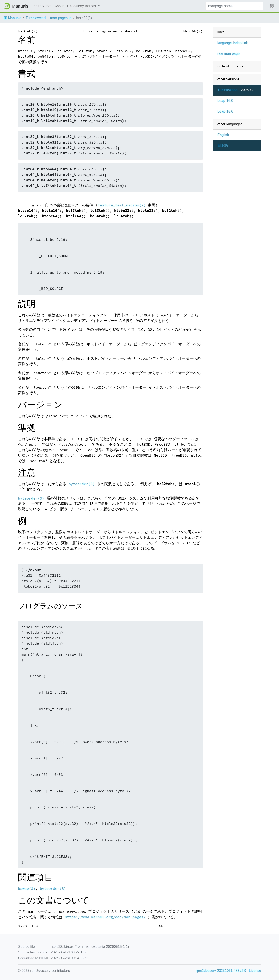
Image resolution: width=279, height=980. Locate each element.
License (255, 971)
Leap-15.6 (225, 111)
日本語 (223, 146)
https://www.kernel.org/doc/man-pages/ (105, 917)
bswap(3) (27, 889)
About (59, 6)
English (223, 135)
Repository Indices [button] (82, 6)
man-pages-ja (61, 18)
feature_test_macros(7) (122, 205)
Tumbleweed (36, 18)
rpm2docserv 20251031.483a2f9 (221, 971)
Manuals (12, 18)
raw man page (229, 54)
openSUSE (42, 6)
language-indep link (233, 43)
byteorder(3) (82, 484)
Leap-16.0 (225, 101)
